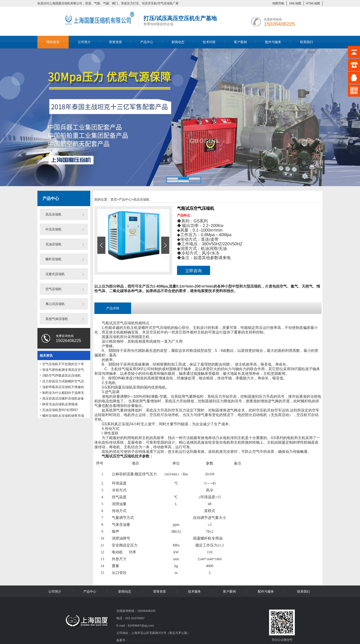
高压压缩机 (53, 214)
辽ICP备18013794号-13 (144, 640)
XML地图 (295, 3)
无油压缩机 (53, 244)
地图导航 (278, 3)
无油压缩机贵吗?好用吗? (60, 410)
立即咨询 (194, 271)
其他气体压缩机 (57, 319)
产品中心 (147, 42)
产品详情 (113, 308)
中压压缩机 (53, 229)
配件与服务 (273, 42)
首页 (115, 199)
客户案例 (240, 42)
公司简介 (84, 42)
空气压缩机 (53, 289)
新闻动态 (178, 42)
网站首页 (53, 42)
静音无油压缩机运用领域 (60, 404)
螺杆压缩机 (53, 259)
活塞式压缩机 (55, 274)
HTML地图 (313, 3)
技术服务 (194, 591)
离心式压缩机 (55, 304)
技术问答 (209, 42)
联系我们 (307, 42)
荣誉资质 (115, 42)
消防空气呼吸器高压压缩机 (62, 375)
